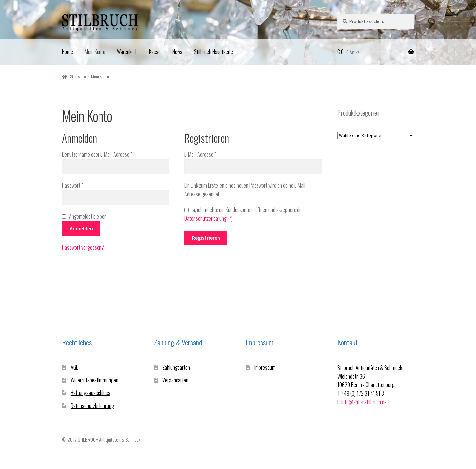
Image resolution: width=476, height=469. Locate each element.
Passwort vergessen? (83, 247)
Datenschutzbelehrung (92, 406)
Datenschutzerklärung (206, 218)
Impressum (265, 367)
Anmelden (81, 228)
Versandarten (175, 380)
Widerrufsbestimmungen (95, 380)
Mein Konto (95, 52)
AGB (75, 367)
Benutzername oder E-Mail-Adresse (108, 154)
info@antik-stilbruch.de (364, 402)
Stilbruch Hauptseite (214, 52)
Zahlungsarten (176, 367)
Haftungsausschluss (91, 393)
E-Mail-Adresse (211, 154)
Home (68, 52)
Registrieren (206, 238)
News (177, 52)
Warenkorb (127, 52)
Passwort (84, 185)
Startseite (78, 76)
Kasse (155, 52)
